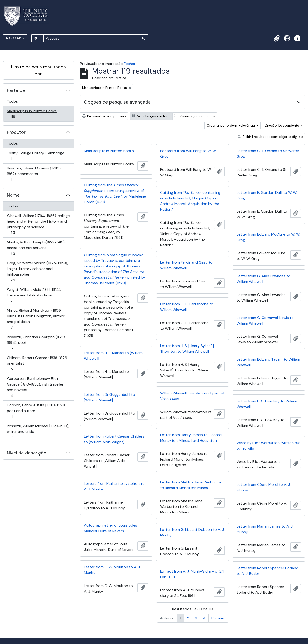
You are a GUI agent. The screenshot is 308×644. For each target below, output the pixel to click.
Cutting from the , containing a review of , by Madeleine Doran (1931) (115, 193)
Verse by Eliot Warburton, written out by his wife (269, 446)
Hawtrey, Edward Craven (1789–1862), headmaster (34, 174)
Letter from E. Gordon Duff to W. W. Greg (267, 195)
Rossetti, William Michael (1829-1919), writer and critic (38, 432)
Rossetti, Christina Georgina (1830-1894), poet (37, 343)
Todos (12, 101)
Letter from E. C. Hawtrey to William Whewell (267, 404)
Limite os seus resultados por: (39, 70)
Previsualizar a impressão (104, 116)
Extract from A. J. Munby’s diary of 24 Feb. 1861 (192, 574)
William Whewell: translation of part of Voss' (192, 396)
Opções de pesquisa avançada (117, 102)
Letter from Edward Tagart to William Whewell (268, 362)
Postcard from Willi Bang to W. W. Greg (188, 154)
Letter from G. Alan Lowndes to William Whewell (263, 279)
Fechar (130, 64)
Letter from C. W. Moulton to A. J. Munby (112, 570)
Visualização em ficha (151, 116)
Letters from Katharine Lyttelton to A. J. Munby (114, 486)
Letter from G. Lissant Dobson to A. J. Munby (192, 532)
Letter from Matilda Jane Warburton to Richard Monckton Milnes (191, 485)
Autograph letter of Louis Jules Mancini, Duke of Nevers (111, 528)
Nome (13, 195)
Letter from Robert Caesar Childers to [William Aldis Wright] (114, 439)
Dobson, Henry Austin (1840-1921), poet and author (36, 411)
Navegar (14, 38)
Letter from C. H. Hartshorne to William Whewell (187, 307)
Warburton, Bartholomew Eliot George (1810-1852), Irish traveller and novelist (35, 387)
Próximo (218, 618)
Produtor (16, 132)
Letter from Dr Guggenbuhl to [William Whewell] (109, 397)
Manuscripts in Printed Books (32, 114)
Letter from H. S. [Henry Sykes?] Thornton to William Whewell (187, 349)
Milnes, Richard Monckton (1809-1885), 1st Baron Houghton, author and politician (36, 319)
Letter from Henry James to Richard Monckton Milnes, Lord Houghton (191, 438)
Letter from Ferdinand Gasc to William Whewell (186, 265)
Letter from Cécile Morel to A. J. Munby (264, 487)
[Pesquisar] (91, 38)
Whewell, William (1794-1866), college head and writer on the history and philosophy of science (38, 224)
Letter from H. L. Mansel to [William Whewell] (113, 356)
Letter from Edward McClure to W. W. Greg (268, 237)
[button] (277, 38)
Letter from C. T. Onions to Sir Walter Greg (268, 154)
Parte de (16, 90)
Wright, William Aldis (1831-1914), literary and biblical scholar (34, 295)
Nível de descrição (27, 453)
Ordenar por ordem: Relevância (231, 125)
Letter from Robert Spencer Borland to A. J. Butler (267, 571)
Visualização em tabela (195, 116)
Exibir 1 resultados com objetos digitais (270, 137)
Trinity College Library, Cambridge (35, 156)
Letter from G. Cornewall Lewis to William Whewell (265, 320)
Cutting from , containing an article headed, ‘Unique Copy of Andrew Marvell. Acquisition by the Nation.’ (190, 201)
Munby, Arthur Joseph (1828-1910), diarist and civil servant (36, 248)
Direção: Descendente (282, 125)
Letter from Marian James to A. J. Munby (265, 529)
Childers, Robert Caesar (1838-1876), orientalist (38, 363)
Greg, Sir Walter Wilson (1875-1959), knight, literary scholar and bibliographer (37, 271)
